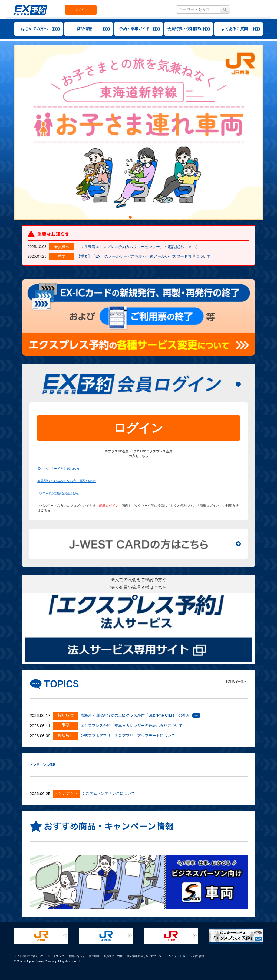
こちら (45, 510)
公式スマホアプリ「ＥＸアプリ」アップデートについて (128, 736)
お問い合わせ (77, 956)
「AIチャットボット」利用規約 (185, 956)
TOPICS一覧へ (236, 682)
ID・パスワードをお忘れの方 (58, 469)
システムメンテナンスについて (108, 793)
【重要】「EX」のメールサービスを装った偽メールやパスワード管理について (144, 256)
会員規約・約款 (113, 956)
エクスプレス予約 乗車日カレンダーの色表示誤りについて (131, 726)
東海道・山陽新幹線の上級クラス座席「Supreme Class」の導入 (135, 715)
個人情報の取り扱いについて (144, 956)
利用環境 (94, 956)
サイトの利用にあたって (29, 956)
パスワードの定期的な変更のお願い (59, 493)
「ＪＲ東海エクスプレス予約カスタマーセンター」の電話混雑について (137, 247)
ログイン (81, 10)
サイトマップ (56, 956)
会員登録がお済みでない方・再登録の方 (67, 481)
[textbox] (198, 9)
